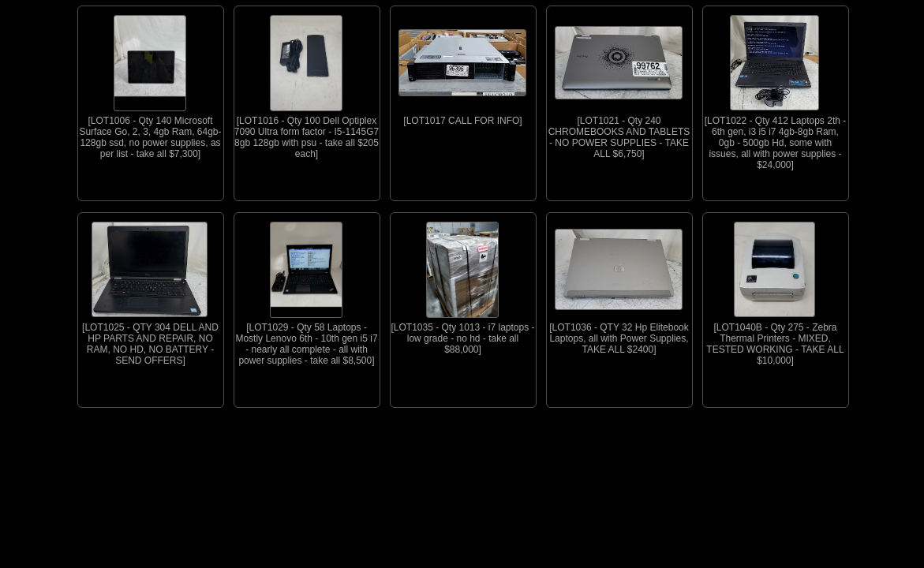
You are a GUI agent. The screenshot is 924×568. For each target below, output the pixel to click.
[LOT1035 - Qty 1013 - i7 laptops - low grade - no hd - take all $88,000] (463, 284)
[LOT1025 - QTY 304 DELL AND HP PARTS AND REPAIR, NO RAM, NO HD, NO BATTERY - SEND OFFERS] (150, 290)
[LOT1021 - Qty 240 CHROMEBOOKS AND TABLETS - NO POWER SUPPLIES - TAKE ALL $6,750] (619, 83)
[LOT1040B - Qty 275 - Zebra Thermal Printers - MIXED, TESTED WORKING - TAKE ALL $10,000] (775, 290)
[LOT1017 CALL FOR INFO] (462, 66)
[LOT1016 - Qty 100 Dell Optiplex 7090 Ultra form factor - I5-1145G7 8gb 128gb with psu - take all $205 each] (307, 83)
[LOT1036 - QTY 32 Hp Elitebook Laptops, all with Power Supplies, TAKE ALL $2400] (619, 284)
